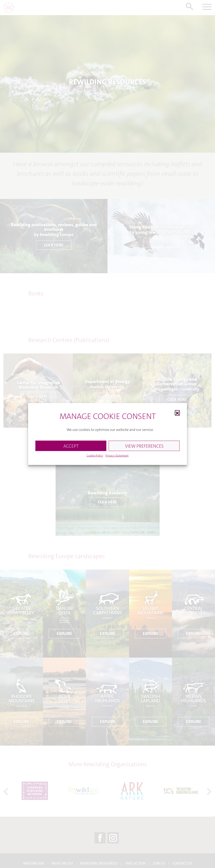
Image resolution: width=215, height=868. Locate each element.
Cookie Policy (95, 456)
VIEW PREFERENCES (144, 446)
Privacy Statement (117, 456)
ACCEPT (71, 446)
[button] (177, 413)
